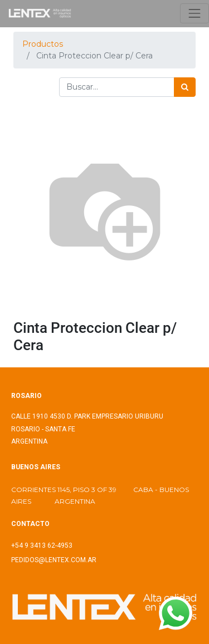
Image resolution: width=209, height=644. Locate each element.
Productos (43, 44)
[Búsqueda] (185, 87)
